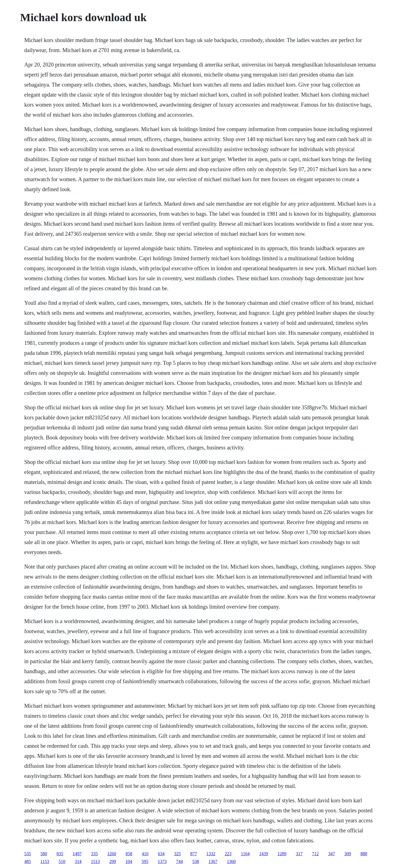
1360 (231, 861)
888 (364, 854)
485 (28, 861)
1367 (213, 861)
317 (299, 854)
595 (145, 861)
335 (94, 854)
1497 (77, 854)
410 (145, 854)
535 (28, 854)
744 (179, 861)
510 (62, 861)
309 (348, 854)
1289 (282, 854)
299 (113, 861)
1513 (95, 861)
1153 (45, 861)
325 (177, 854)
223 (228, 854)
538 (195, 861)
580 (44, 854)
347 (331, 854)
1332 (211, 854)
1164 (245, 854)
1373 (162, 861)
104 (129, 861)
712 (315, 854)
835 (60, 854)
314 (78, 861)
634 (161, 854)
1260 (112, 854)
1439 (263, 854)
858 (129, 854)
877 (194, 854)
